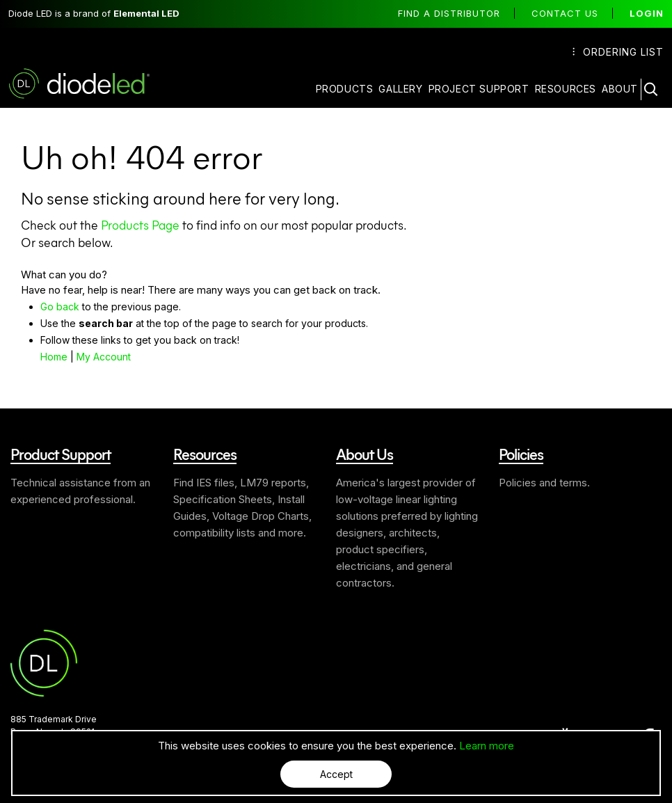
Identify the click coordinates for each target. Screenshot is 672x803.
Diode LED (91, 84)
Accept (336, 774)
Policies (521, 454)
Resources (566, 89)
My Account (104, 357)
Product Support (61, 454)
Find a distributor (449, 13)
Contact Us (565, 13)
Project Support (479, 89)
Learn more (487, 746)
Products (345, 89)
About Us (365, 454)
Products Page (140, 225)
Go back (60, 307)
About (620, 89)
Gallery (400, 89)
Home (54, 357)
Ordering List (618, 52)
